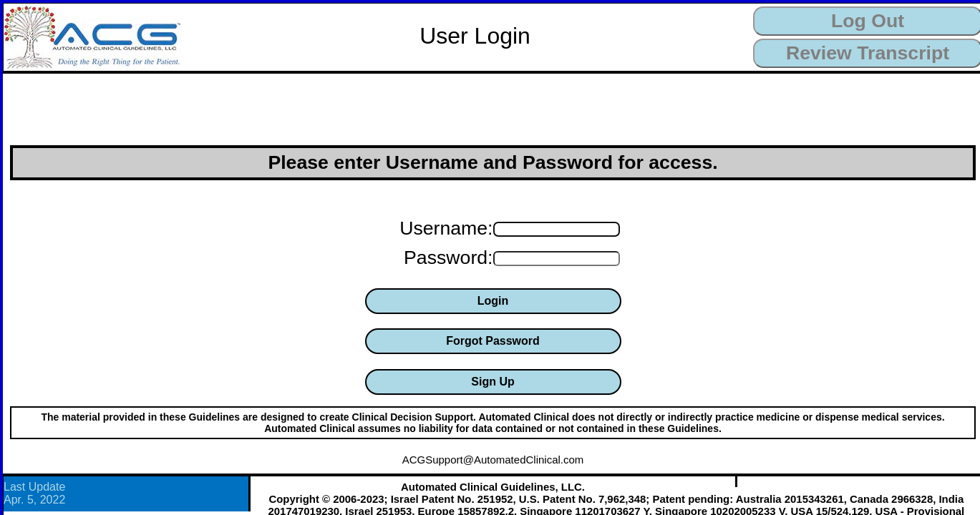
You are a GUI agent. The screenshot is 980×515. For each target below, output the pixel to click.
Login (493, 301)
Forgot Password (493, 341)
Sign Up (493, 382)
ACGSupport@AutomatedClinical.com (493, 460)
